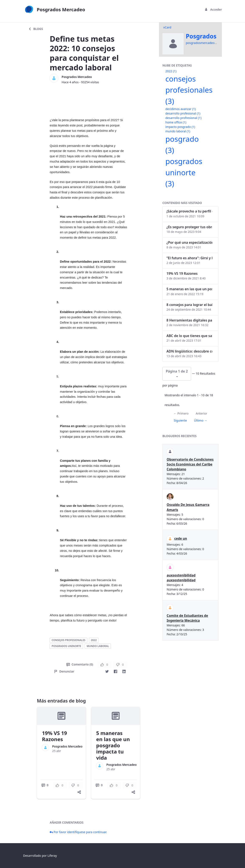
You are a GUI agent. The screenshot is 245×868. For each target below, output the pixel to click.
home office (176, 122)
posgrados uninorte (66, 646)
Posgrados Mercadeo (77, 77)
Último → (201, 420)
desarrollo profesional (183, 113)
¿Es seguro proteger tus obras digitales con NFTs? (189, 227)
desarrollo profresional (183, 118)
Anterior (201, 413)
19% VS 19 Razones (55, 736)
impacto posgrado (180, 127)
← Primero (181, 413)
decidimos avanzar (181, 109)
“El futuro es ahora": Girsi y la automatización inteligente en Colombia (189, 258)
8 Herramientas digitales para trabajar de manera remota (189, 320)
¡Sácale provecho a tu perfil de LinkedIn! (189, 211)
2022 (94, 640)
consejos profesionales (68, 640)
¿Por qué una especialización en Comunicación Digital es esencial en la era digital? (189, 242)
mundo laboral (98, 646)
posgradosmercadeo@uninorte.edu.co (213, 43)
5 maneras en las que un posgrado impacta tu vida (113, 745)
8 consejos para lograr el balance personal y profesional (189, 305)
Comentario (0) (80, 664)
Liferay (52, 856)
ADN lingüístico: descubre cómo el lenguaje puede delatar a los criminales (189, 351)
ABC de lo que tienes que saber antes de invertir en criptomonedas (189, 336)
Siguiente (180, 420)
